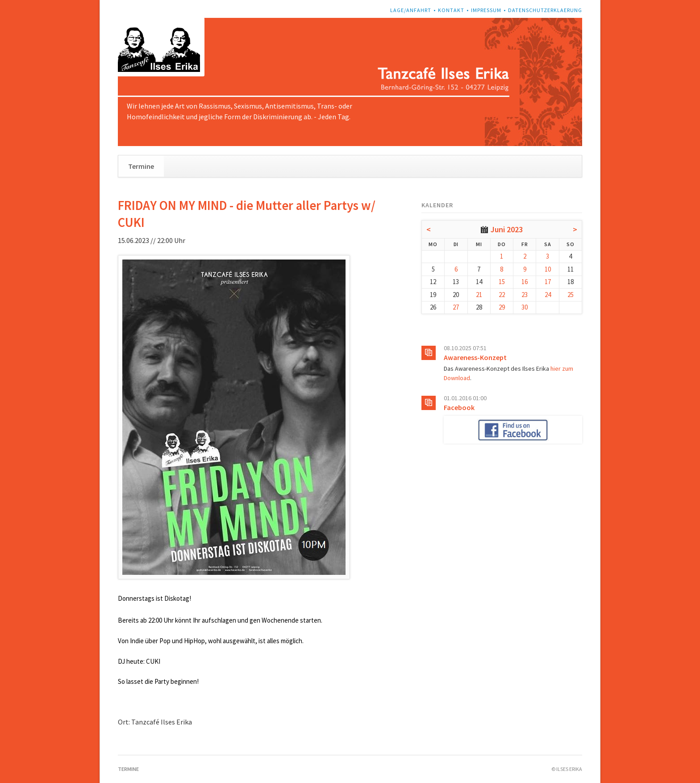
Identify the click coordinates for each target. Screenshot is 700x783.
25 (571, 295)
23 (525, 295)
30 (525, 307)
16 (525, 282)
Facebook (459, 407)
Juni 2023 (507, 229)
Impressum (486, 10)
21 (479, 295)
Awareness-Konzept (475, 357)
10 (548, 269)
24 (548, 295)
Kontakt (451, 10)
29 (502, 307)
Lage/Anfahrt (411, 10)
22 (502, 295)
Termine (141, 166)
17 (548, 282)
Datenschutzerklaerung (545, 10)
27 (456, 307)
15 (502, 282)
